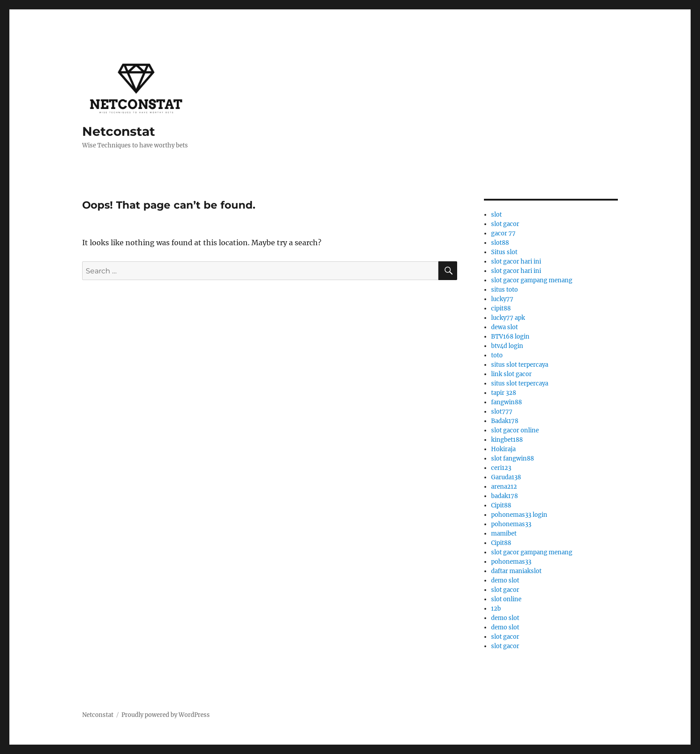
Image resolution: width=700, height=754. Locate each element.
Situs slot (504, 252)
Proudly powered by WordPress (166, 715)
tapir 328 (504, 393)
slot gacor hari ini (516, 262)
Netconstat (119, 131)
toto (497, 355)
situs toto (504, 290)
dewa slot (504, 327)
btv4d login (507, 346)
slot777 (502, 412)
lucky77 (502, 299)
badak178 (504, 496)
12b (496, 609)
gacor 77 (503, 233)
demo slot (505, 580)
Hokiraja (503, 449)
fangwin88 (506, 402)
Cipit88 (501, 505)
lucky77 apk (508, 318)
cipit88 (501, 308)
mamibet (504, 534)
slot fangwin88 (512, 459)
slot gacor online (515, 430)
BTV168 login (510, 337)
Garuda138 (506, 477)
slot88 (500, 243)
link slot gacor (511, 374)
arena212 (504, 487)
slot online (506, 599)
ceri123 (501, 468)
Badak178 (505, 421)
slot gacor (505, 224)
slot (496, 215)
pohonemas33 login (519, 515)
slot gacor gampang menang (532, 280)
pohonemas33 (511, 524)
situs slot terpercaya (520, 365)
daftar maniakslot (516, 571)
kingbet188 (507, 440)
